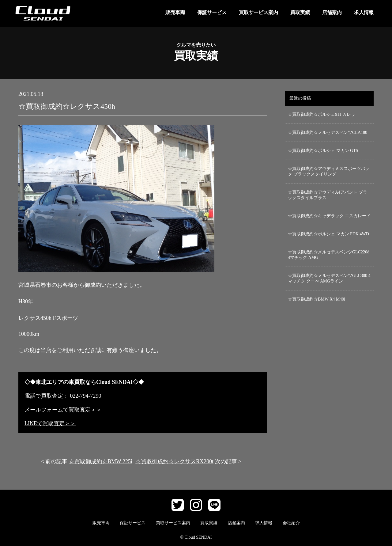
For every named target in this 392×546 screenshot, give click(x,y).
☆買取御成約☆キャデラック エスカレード (329, 216)
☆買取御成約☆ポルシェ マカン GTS (323, 151)
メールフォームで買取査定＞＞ (63, 410)
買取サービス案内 (258, 12)
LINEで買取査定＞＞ (50, 423)
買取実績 (300, 12)
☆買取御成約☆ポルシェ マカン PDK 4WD (328, 234)
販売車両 (175, 12)
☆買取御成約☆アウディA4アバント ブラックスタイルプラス (328, 195)
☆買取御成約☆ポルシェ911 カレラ (322, 114)
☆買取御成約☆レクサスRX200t (174, 461)
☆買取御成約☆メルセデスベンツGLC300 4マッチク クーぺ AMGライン (329, 278)
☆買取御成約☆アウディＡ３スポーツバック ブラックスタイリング (329, 171)
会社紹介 (291, 523)
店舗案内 (332, 12)
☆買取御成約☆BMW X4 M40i (317, 299)
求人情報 (364, 12)
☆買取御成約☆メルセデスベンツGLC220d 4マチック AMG (329, 255)
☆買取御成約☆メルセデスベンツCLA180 (328, 133)
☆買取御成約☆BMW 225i (101, 461)
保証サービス (212, 12)
